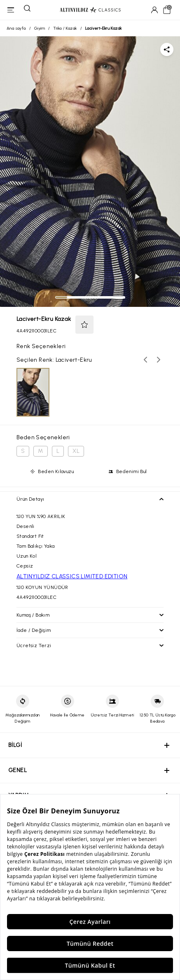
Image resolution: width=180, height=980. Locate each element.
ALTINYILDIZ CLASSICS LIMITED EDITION (72, 576)
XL (76, 451)
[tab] (61, 297)
